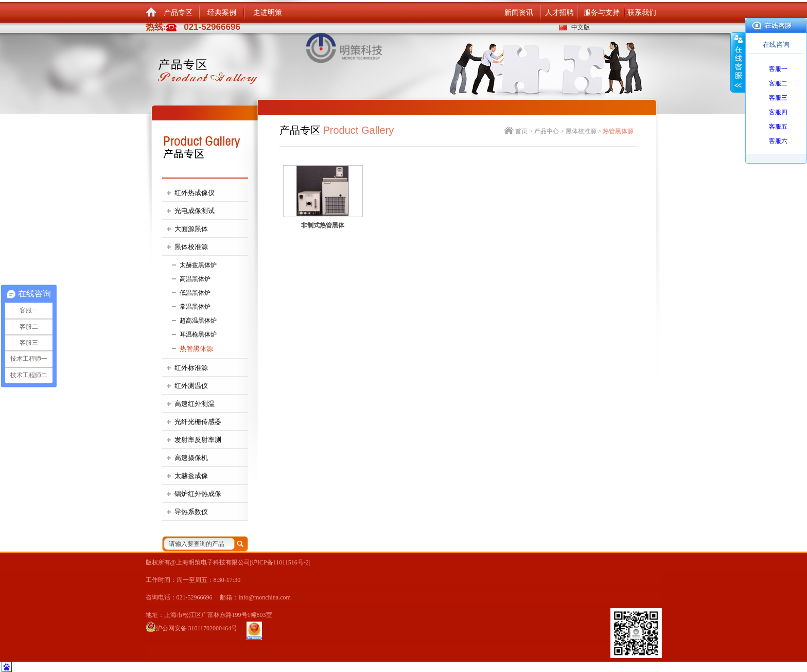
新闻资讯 (519, 13)
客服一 (778, 69)
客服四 (778, 112)
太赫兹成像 (191, 476)
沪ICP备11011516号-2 (280, 562)
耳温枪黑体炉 (198, 334)
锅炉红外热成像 (198, 494)
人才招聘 (559, 13)
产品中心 (547, 131)
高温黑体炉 (195, 279)
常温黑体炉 (195, 307)
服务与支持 (602, 13)
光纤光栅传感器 (198, 422)
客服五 (778, 127)
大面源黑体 (191, 229)
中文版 (581, 27)
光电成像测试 (195, 211)
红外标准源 (191, 368)
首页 (521, 131)
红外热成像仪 (195, 193)
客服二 (778, 83)
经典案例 (222, 13)
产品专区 (178, 13)
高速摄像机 (191, 458)
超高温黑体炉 (198, 321)
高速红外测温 (195, 404)
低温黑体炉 (195, 293)
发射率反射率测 (198, 440)
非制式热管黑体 (323, 225)
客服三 (778, 98)
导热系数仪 (191, 512)
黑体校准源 (191, 247)
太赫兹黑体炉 (198, 265)
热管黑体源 (196, 349)
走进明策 (268, 13)
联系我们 (642, 13)
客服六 (778, 141)
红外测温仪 (191, 386)
